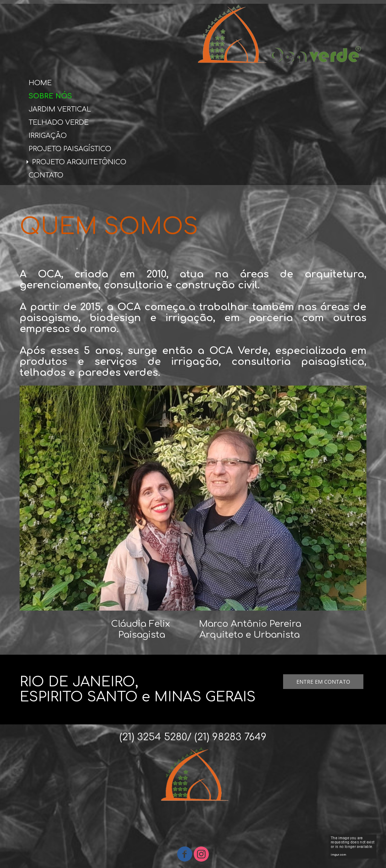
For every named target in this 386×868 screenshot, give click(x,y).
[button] (323, 682)
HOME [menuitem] (40, 83)
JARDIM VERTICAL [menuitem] (60, 109)
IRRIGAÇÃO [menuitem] (48, 136)
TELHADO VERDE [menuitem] (59, 122)
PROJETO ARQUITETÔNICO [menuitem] (79, 162)
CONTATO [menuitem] (46, 175)
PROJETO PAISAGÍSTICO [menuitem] (70, 149)
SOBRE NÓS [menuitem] (50, 96)
